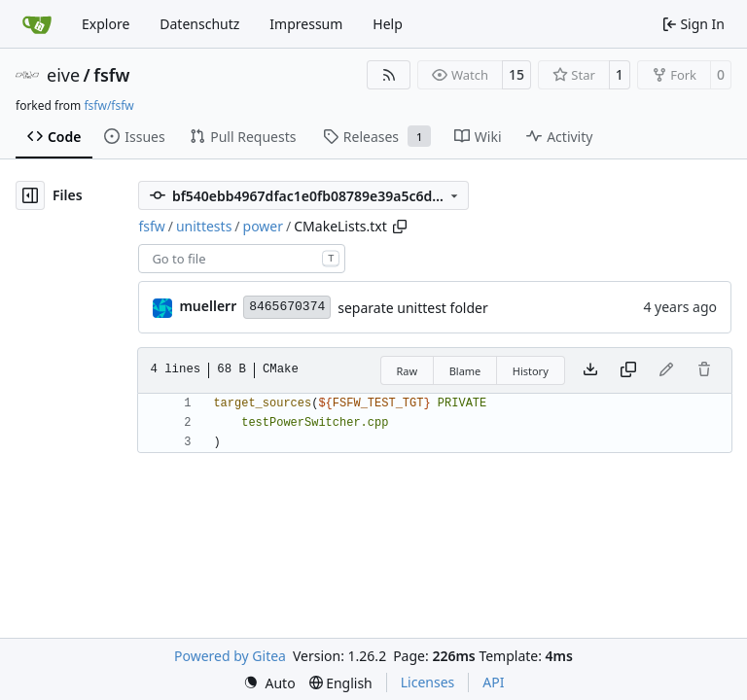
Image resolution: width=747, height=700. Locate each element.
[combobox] (242, 259)
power (263, 226)
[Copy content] (628, 370)
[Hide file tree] (30, 195)
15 (516, 74)
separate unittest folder (413, 308)
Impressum (306, 24)
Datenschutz (199, 24)
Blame (465, 371)
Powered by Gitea (230, 656)
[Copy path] (400, 227)
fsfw (111, 75)
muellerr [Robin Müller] (208, 306)
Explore (106, 24)
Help (388, 24)
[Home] (37, 24)
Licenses (428, 682)
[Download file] (590, 370)
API (493, 682)
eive (63, 75)
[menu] (269, 683)
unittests (204, 226)
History (531, 371)
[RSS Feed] (389, 75)
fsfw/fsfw (108, 105)
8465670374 (287, 307)
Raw (408, 371)
